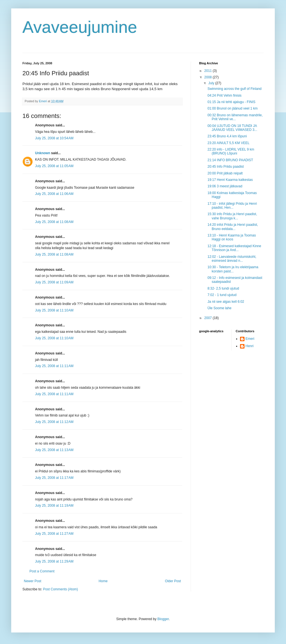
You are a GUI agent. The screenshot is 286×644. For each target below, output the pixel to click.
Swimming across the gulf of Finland (235, 89)
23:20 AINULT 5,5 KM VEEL (229, 143)
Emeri (250, 339)
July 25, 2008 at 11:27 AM (54, 534)
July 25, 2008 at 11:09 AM (54, 282)
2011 (209, 71)
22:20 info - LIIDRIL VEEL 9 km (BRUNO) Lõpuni (231, 151)
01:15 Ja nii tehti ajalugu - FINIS (231, 102)
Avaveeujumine (80, 27)
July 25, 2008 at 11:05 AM (54, 166)
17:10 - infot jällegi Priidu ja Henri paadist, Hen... (232, 206)
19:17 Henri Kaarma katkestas (230, 180)
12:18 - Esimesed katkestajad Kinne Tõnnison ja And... (234, 248)
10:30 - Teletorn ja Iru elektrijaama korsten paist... (233, 269)
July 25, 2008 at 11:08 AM (54, 222)
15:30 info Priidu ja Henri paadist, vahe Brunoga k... (232, 216)
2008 (209, 77)
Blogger (163, 619)
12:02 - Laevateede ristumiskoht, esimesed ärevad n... (232, 259)
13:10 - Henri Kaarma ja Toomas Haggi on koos (232, 237)
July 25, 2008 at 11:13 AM (54, 450)
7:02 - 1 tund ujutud (222, 295)
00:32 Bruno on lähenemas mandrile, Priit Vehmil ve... (235, 117)
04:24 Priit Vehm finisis (224, 95)
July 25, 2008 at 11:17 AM (54, 478)
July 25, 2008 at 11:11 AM (54, 366)
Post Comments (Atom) (60, 589)
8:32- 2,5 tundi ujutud (223, 288)
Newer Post (33, 581)
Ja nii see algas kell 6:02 (226, 302)
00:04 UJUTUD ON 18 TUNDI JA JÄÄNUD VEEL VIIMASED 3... (232, 128)
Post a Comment (42, 571)
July (212, 83)
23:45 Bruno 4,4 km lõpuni (227, 136)
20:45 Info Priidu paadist (226, 167)
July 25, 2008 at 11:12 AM (54, 422)
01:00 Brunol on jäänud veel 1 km (233, 108)
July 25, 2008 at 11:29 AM (54, 561)
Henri (250, 346)
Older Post (173, 581)
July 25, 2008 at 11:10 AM (54, 310)
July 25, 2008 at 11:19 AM (54, 506)
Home (103, 581)
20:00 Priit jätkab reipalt (225, 173)
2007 (209, 318)
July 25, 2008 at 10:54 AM (54, 138)
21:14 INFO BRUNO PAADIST (230, 160)
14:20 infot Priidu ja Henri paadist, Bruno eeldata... (233, 227)
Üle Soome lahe (219, 308)
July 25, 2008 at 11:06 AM (54, 194)
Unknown (43, 153)
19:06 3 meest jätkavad (225, 186)
